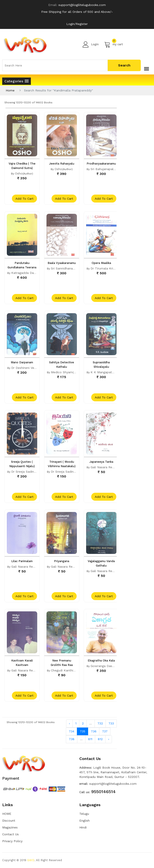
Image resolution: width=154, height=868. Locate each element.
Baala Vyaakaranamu (62, 263)
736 (94, 731)
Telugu (84, 814)
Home (10, 90)
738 (72, 739)
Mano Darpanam (22, 362)
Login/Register (77, 24)
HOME (7, 814)
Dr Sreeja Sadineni (25, 472)
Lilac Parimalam (22, 561)
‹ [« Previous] (69, 723)
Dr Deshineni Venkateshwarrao (34, 368)
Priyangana (62, 561)
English (84, 821)
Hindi (83, 827)
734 (71, 731)
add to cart (24, 199)
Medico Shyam (62, 372)
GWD (31, 860)
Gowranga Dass (102, 666)
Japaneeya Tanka (101, 462)
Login (91, 44)
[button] (17, 81)
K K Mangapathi (102, 372)
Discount (9, 821)
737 (105, 731)
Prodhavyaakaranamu (101, 164)
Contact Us (10, 834)
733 (111, 723)
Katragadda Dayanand (28, 273)
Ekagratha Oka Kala (101, 660)
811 (90, 739)
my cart (114, 44)
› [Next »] (109, 739)
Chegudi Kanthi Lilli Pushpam (72, 670)
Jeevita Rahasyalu (62, 164)
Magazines (10, 827)
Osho (19, 173)
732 (100, 723)
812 (100, 739)
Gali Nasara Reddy (104, 467)
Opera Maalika (101, 263)
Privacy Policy (12, 841)
